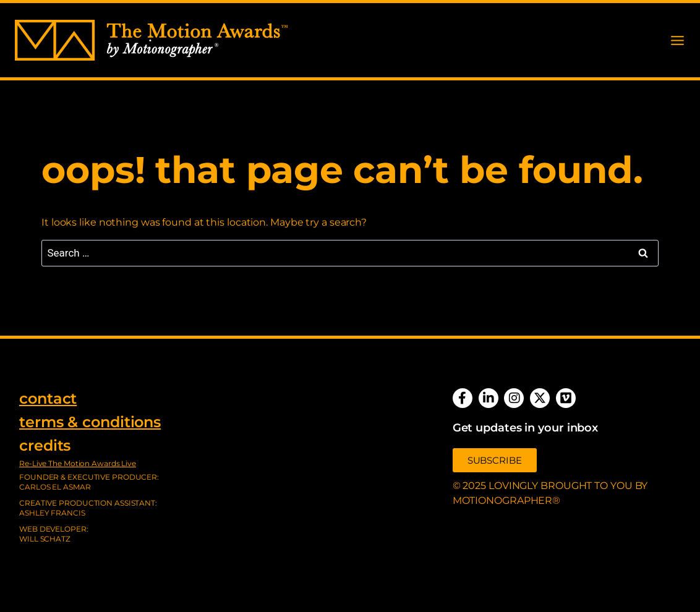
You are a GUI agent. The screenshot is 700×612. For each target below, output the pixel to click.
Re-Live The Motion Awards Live (78, 463)
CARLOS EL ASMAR (55, 487)
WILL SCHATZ (45, 539)
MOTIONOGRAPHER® (507, 500)
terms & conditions (90, 422)
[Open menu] (677, 40)
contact (48, 398)
